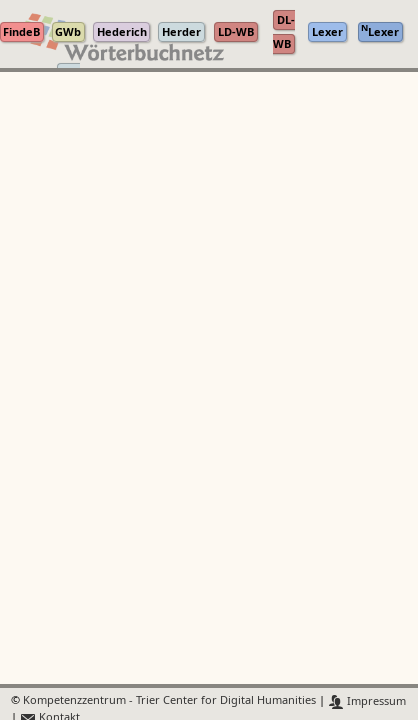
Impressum (367, 701)
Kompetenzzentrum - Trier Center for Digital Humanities (169, 701)
